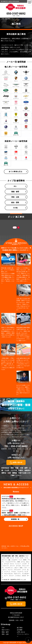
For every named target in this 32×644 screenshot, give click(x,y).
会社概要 (20, 630)
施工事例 (20, 628)
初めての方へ (6, 630)
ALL (15, 186)
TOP (3, 628)
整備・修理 (15, 192)
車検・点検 (15, 197)
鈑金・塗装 (15, 202)
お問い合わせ (21, 632)
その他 (15, 208)
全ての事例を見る (16, 171)
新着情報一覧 (15, 519)
